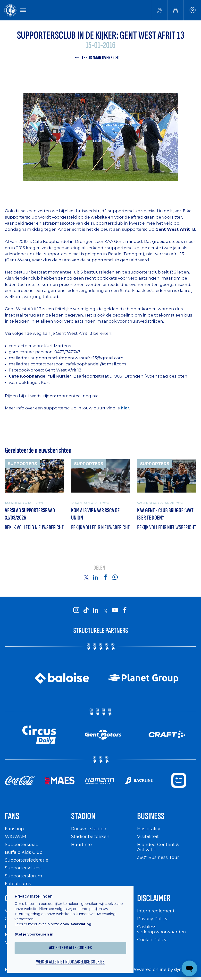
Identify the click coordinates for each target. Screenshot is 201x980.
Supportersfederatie (27, 860)
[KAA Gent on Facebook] (125, 610)
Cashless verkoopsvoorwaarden (162, 929)
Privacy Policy (152, 919)
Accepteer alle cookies (71, 948)
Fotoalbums (18, 884)
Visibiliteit (148, 836)
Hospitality (149, 829)
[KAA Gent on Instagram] (76, 610)
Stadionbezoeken (90, 836)
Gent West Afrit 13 (63, 370)
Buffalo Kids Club (24, 852)
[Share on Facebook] (105, 577)
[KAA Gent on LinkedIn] (96, 610)
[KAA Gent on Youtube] (115, 610)
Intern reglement (156, 911)
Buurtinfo (81, 844)
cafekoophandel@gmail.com (96, 364)
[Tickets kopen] (160, 10)
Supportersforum (24, 876)
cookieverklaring (76, 924)
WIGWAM (16, 836)
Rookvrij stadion (89, 829)
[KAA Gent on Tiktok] (86, 610)
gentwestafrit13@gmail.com (94, 358)
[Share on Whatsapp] (115, 577)
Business (151, 816)
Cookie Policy (152, 940)
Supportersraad (22, 844)
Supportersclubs (23, 868)
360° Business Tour (158, 857)
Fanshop (14, 829)
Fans (12, 816)
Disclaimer (154, 898)
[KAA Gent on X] (105, 610)
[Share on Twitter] (86, 577)
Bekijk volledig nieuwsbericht (34, 527)
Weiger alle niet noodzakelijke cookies (70, 962)
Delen (99, 568)
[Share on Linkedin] (96, 577)
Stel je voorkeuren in (34, 934)
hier (125, 408)
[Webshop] (176, 10)
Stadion (83, 816)
